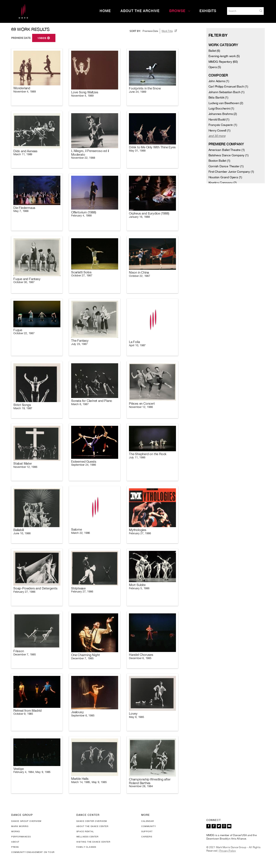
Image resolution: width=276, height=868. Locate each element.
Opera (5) (215, 67)
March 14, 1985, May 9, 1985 (89, 782)
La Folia (134, 342)
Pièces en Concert (142, 403)
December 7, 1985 (25, 654)
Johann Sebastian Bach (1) (227, 92)
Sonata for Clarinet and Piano (92, 401)
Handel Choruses (141, 655)
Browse (180, 11)
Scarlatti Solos (81, 272)
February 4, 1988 (81, 215)
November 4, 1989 (25, 92)
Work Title (167, 31)
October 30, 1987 (24, 282)
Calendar (148, 821)
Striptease (78, 588)
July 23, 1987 (79, 344)
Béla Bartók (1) (218, 97)
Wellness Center (87, 837)
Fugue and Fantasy (27, 279)
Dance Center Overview (92, 821)
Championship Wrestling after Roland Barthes (150, 781)
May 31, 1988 (137, 151)
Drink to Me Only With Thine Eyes (152, 147)
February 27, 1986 (140, 533)
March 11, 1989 (23, 154)
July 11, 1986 (137, 457)
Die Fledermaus (24, 208)
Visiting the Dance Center (93, 842)
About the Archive (140, 11)
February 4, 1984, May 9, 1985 (32, 772)
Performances (21, 837)
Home (105, 11)
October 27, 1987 (82, 275)
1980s (44, 38)
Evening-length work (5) (224, 56)
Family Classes (86, 847)
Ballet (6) (214, 51)
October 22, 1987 (140, 276)
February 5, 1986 (139, 588)
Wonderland (22, 88)
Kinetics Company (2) (223, 183)
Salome (77, 529)
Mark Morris (20, 826)
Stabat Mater (23, 463)
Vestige (19, 769)
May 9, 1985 (136, 717)
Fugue (18, 330)
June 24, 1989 (137, 92)
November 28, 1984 (141, 786)
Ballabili (19, 530)
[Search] (242, 11)
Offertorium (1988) (84, 212)
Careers (147, 837)
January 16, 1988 (139, 217)
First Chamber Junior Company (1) (231, 172)
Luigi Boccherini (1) (221, 108)
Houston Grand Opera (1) (225, 177)
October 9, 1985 (23, 714)
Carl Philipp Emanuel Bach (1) (228, 86)
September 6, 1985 (83, 715)
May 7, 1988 (21, 211)
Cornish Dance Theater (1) (226, 166)
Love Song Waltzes (85, 92)
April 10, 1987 (137, 345)
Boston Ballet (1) (220, 161)
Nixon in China (139, 272)
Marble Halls (80, 779)
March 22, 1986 (81, 533)
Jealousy (77, 712)
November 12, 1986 (141, 407)
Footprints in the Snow (145, 88)
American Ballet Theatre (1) (227, 150)
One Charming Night (85, 655)
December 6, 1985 (140, 658)
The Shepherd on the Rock (148, 454)
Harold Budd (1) (219, 119)
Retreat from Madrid (27, 711)
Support (147, 831)
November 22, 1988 (83, 158)
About (15, 842)
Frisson (19, 651)
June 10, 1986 (22, 533)
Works (16, 831)
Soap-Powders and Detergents (35, 588)
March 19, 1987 (23, 408)
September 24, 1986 (83, 465)
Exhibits (208, 11)
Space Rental (85, 831)
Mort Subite (137, 585)
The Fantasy (80, 341)
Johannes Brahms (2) (223, 114)
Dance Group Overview (26, 821)
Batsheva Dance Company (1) (229, 155)
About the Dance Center (92, 826)
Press (15, 847)
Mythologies (138, 530)
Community (148, 826)
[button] (261, 11)
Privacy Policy (228, 851)
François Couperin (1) (223, 125)
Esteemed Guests (84, 461)
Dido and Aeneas (25, 151)
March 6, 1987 (80, 404)
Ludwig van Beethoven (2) (226, 103)
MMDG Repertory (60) (223, 62)
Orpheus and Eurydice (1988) (149, 213)
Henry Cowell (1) (220, 130)
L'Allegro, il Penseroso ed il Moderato (90, 153)
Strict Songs (22, 405)
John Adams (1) (219, 81)
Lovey (133, 714)
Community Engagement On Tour (33, 852)
